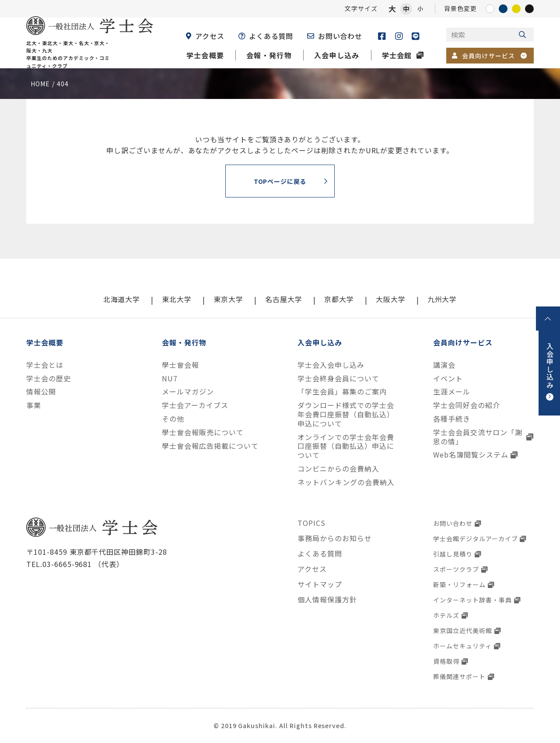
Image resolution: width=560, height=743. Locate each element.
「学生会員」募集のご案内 (342, 392)
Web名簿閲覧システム (471, 455)
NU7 (170, 379)
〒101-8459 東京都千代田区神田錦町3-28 (97, 552)
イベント (448, 379)
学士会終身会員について (338, 379)
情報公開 (41, 392)
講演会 (444, 365)
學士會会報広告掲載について (210, 446)
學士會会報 (180, 365)
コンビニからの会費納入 (338, 469)
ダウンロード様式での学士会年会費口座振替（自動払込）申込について (346, 414)
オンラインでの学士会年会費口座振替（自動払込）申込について (346, 446)
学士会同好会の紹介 (467, 405)
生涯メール (452, 392)
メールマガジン (188, 392)
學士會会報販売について (203, 432)
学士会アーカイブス (195, 405)
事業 (34, 405)
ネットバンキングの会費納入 (346, 482)
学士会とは (45, 365)
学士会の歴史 (49, 379)
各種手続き (452, 419)
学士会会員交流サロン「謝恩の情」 (478, 437)
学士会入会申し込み (331, 365)
